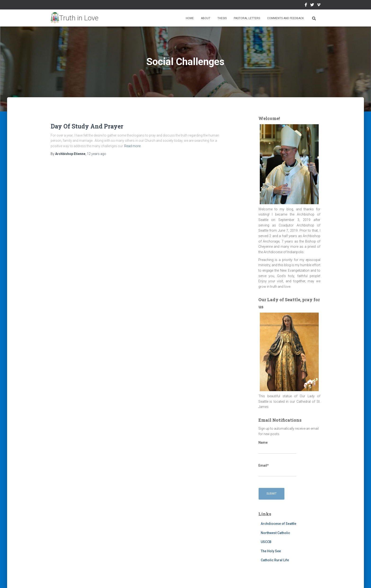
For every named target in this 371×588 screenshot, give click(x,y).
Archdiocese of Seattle (278, 524)
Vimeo (319, 5)
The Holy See (271, 551)
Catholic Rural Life (275, 560)
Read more (132, 146)
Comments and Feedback (285, 18)
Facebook (306, 5)
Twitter (312, 5)
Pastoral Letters (247, 18)
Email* (277, 470)
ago (97, 154)
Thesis (222, 18)
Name (277, 447)
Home (190, 18)
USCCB (266, 542)
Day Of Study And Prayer (87, 126)
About (206, 18)
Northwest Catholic (275, 533)
